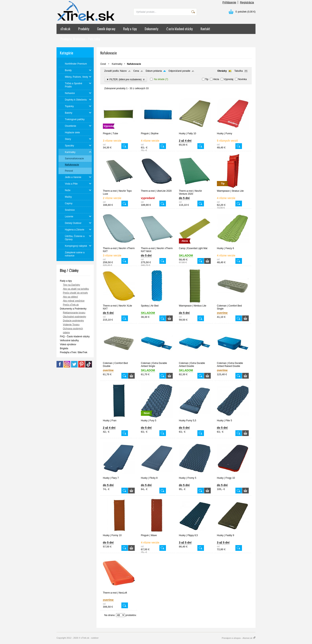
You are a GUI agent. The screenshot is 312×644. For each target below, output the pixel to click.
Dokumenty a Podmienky (73, 309)
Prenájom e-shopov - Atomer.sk (239, 638)
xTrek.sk (65, 29)
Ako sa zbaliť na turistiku (76, 289)
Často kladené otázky (179, 29)
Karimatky (117, 64)
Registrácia (247, 2)
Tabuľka (239, 71)
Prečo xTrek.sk (71, 305)
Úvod (103, 64)
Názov (123, 71)
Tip (207, 79)
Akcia (216, 79)
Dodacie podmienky (73, 321)
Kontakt (205, 29)
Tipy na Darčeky (71, 285)
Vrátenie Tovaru (71, 325)
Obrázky (222, 71)
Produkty (84, 29)
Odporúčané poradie (179, 71)
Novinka (242, 79)
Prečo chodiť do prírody (75, 293)
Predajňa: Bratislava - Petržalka (80, 39)
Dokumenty (151, 29)
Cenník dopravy (106, 29)
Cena (136, 71)
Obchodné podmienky (75, 317)
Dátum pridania (154, 71)
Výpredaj (229, 79)
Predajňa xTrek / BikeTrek (74, 352)
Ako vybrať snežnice (74, 301)
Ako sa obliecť (70, 297)
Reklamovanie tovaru (74, 313)
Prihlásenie (229, 2)
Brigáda (64, 348)
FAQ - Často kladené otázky (75, 337)
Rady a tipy (130, 29)
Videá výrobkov (68, 344)
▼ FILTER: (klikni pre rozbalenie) (126, 79)
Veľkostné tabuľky (69, 340)
